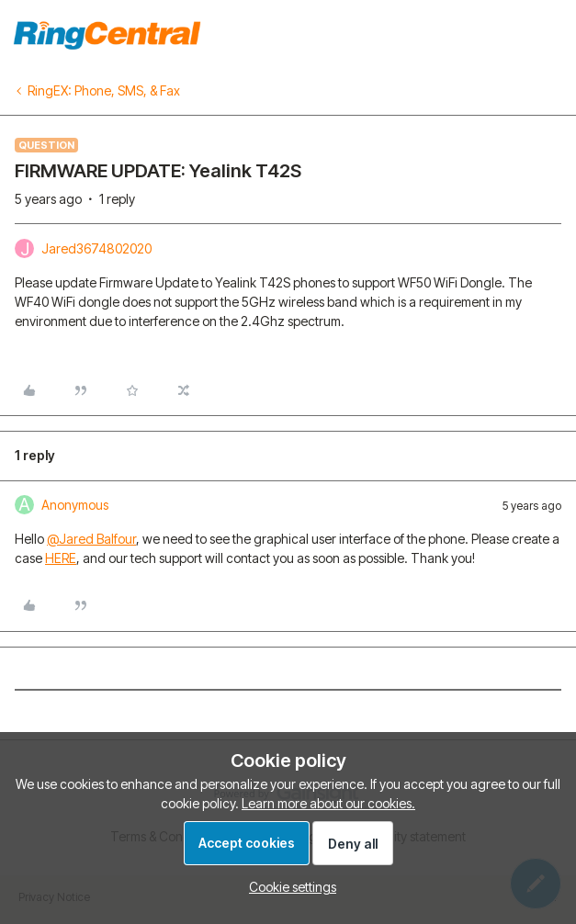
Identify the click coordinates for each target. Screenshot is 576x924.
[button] (288, 887)
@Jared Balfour (91, 539)
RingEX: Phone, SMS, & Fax (104, 90)
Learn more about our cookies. (328, 803)
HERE (61, 558)
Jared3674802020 (96, 248)
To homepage (519, 33)
